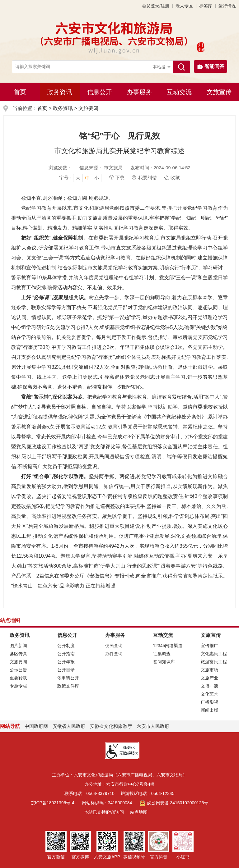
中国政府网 (36, 726)
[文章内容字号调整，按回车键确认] (80, 178)
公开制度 (66, 646)
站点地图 (139, 812)
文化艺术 (209, 694)
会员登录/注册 (156, 6)
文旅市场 (209, 670)
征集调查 (162, 654)
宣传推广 (209, 646)
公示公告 (18, 670)
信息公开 (100, 92)
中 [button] (87, 178)
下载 (120, 178)
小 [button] (97, 178)
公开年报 (66, 662)
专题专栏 (18, 686)
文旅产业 (209, 678)
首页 (20, 92)
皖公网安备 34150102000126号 (174, 803)
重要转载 (18, 678)
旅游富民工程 (214, 662)
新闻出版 (209, 710)
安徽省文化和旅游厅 (111, 726)
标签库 (206, 6)
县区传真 (18, 654)
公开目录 (66, 670)
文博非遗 (209, 686)
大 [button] (78, 178)
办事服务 (139, 92)
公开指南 (66, 654)
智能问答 (211, 66)
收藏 (175, 178)
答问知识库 (164, 662)
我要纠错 (148, 178)
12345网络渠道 (168, 646)
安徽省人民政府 (69, 726)
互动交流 (179, 92)
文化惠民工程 (214, 654)
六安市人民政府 (153, 726)
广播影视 (209, 702)
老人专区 (184, 6)
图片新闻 (18, 646)
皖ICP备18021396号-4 (53, 803)
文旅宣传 (219, 92)
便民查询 (114, 646)
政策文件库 (68, 686)
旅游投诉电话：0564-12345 (148, 793)
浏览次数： (60, 168)
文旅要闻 (88, 108)
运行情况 (227, 6)
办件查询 (114, 654)
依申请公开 (68, 678)
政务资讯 (60, 92)
